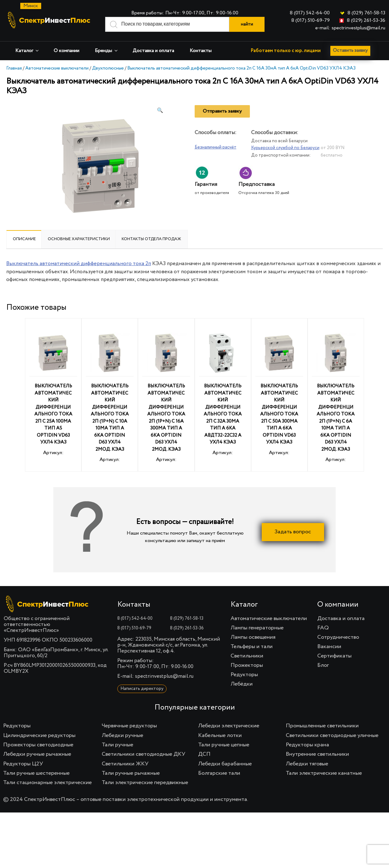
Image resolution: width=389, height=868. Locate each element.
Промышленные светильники (322, 726)
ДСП (204, 754)
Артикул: (53, 392)
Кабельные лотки (220, 735)
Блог (323, 665)
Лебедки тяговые (307, 764)
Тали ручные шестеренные (36, 773)
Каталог (27, 51)
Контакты (201, 51)
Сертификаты (334, 656)
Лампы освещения (253, 637)
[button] (160, 111)
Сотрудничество (338, 637)
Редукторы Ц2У (23, 764)
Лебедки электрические (229, 726)
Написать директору (142, 689)
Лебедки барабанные (225, 764)
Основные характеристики (79, 239)
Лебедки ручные (122, 735)
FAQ (323, 628)
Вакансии (329, 647)
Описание (24, 239)
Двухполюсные (108, 68)
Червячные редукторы (129, 726)
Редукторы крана (307, 745)
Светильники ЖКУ (125, 764)
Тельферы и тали (252, 647)
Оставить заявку (352, 51)
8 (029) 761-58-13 (366, 13)
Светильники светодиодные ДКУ (143, 754)
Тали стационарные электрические (47, 783)
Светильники (247, 656)
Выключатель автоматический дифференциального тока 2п (79, 264)
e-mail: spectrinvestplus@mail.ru (350, 28)
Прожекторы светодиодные (38, 745)
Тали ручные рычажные (131, 773)
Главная (14, 68)
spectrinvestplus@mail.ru (164, 676)
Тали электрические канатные (324, 773)
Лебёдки (242, 684)
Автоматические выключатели (57, 68)
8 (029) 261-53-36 (366, 21)
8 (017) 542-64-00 (310, 13)
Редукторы (244, 675)
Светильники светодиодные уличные (332, 735)
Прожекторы (247, 665)
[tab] (24, 239)
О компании (66, 51)
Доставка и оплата (153, 51)
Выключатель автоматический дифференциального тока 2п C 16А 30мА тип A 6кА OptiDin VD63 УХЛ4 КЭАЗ (241, 68)
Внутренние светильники (317, 754)
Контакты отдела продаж (151, 239)
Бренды (107, 51)
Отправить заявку (222, 111)
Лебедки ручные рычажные (37, 754)
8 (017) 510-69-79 (311, 21)
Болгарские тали (219, 773)
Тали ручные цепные (224, 745)
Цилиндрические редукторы (39, 735)
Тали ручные (117, 745)
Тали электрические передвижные (145, 783)
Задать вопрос (293, 532)
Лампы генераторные (257, 628)
